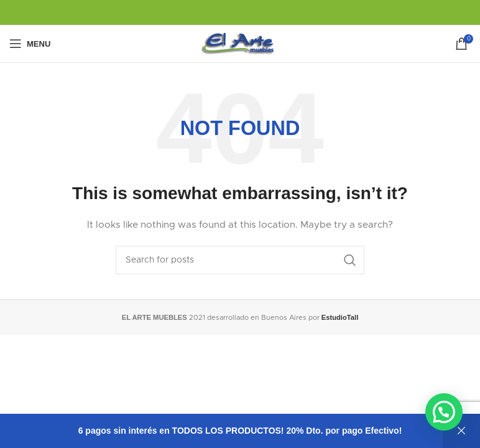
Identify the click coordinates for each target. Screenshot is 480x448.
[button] (444, 411)
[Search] (240, 260)
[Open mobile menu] (30, 44)
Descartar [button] (461, 431)
